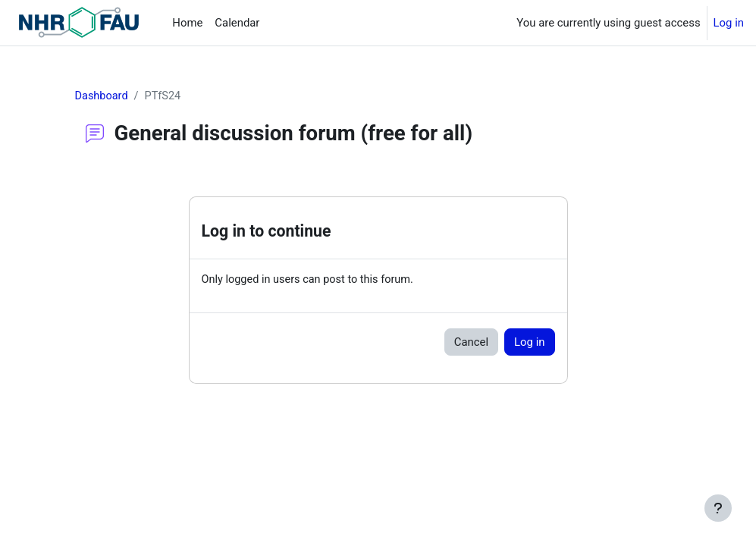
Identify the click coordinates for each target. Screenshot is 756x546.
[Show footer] (718, 508)
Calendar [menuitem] (237, 23)
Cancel (471, 343)
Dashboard (102, 96)
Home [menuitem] (187, 23)
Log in (729, 23)
